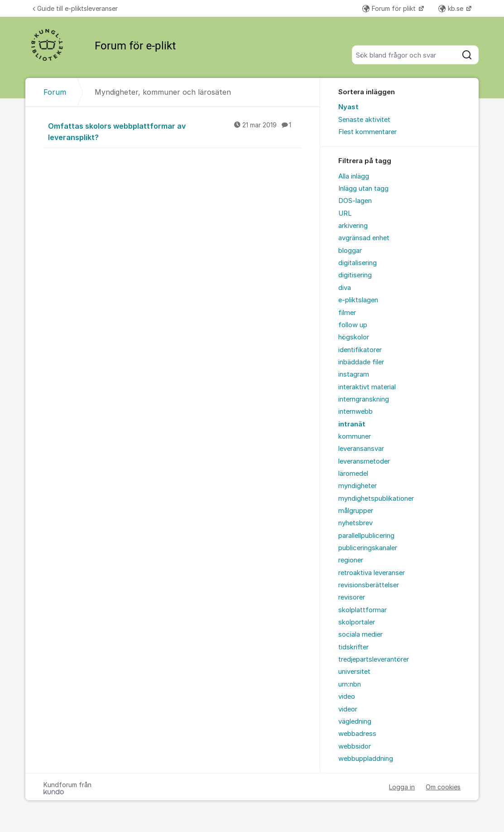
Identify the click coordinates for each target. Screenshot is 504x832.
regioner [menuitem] (351, 560)
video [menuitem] (347, 697)
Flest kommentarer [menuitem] (367, 132)
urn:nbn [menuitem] (350, 684)
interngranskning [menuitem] (364, 399)
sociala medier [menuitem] (360, 634)
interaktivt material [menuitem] (367, 387)
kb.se (452, 8)
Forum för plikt (390, 8)
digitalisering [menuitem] (358, 263)
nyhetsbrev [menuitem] (355, 523)
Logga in (402, 787)
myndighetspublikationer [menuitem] (376, 498)
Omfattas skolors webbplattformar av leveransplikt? (175, 131)
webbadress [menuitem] (357, 734)
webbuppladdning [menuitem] (366, 759)
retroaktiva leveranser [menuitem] (372, 573)
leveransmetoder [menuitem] (364, 461)
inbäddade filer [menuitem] (361, 362)
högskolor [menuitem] (354, 337)
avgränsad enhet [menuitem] (364, 238)
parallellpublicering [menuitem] (366, 536)
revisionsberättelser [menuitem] (369, 585)
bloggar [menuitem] (350, 251)
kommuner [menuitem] (355, 436)
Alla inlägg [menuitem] (354, 176)
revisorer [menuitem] (352, 597)
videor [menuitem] (348, 709)
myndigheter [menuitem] (358, 486)
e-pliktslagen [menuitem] (358, 300)
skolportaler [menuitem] (357, 622)
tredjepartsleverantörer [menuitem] (374, 659)
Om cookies (443, 787)
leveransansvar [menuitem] (361, 449)
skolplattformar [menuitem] (362, 610)
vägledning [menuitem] (355, 721)
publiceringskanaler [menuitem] (368, 548)
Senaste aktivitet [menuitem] (364, 120)
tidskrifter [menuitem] (353, 647)
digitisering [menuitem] (355, 275)
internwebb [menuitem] (355, 411)
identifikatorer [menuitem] (360, 350)
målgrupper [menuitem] (356, 511)
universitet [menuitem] (354, 672)
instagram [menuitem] (354, 374)
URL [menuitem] (345, 213)
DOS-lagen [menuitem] (355, 201)
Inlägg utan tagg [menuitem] (363, 189)
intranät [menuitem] (352, 424)
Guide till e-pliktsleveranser (75, 8)
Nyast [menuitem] (348, 107)
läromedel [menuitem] (353, 474)
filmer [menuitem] (347, 313)
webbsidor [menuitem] (355, 746)
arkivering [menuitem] (353, 226)
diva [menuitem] (345, 288)
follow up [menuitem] (353, 325)
